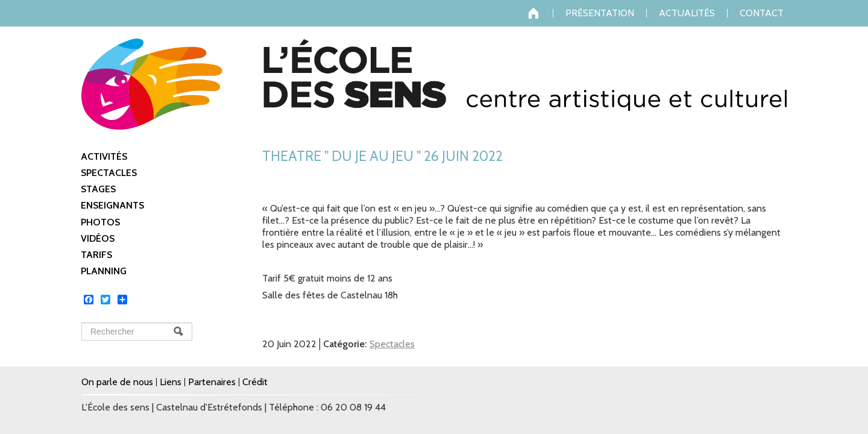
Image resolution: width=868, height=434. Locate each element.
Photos (100, 222)
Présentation (600, 13)
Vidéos (98, 238)
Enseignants (112, 205)
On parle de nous (117, 382)
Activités (104, 156)
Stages (98, 189)
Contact (762, 13)
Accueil (541, 13)
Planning (104, 271)
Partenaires (212, 382)
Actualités (687, 13)
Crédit (255, 382)
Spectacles (109, 173)
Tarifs (96, 255)
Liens (171, 382)
